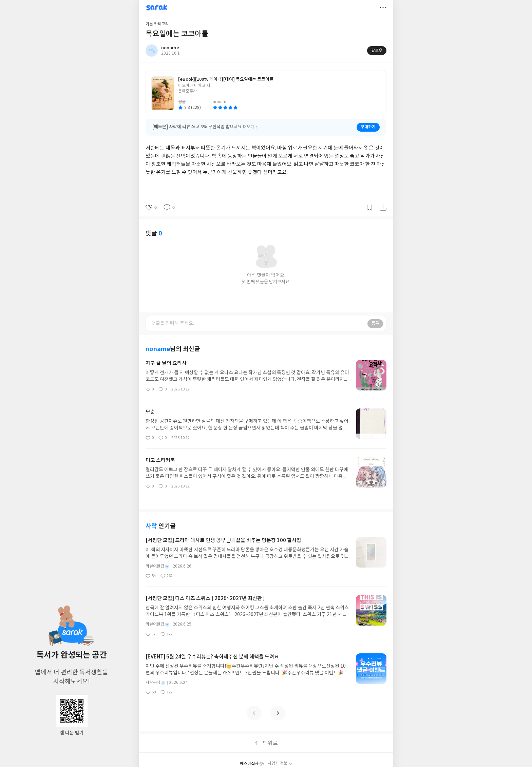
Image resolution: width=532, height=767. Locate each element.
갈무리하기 (369, 208)
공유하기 (383, 208)
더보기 (383, 7)
